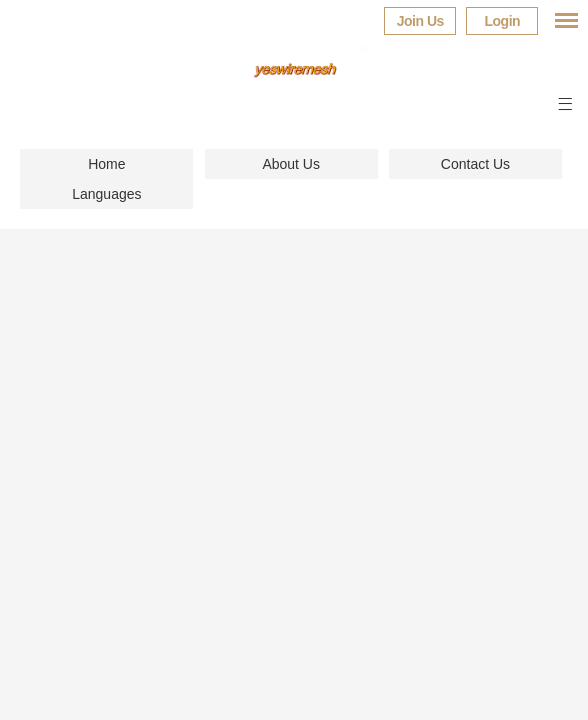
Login (502, 21)
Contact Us (475, 164)
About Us (291, 164)
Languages (106, 194)
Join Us (420, 21)
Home (106, 164)
